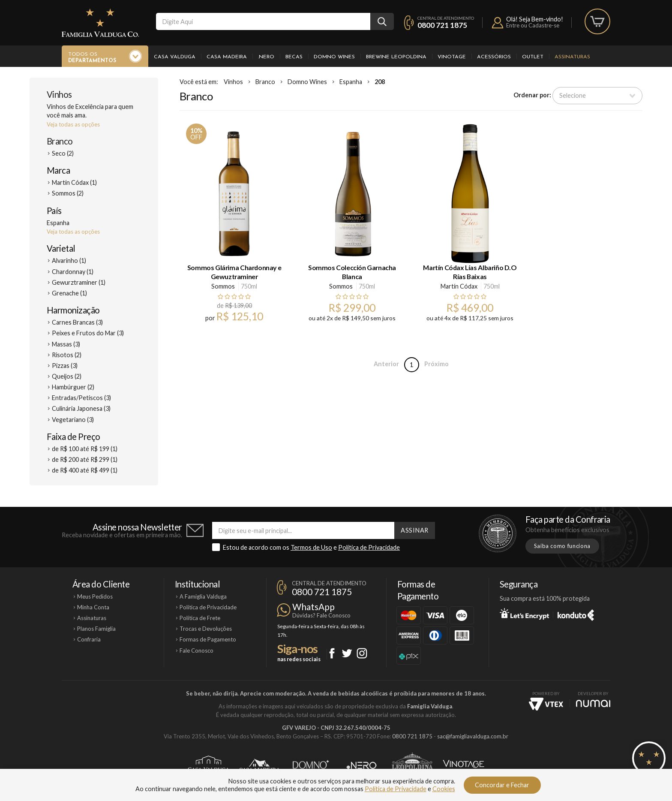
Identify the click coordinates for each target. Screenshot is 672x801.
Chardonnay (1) (73, 272)
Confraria (89, 639)
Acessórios (494, 57)
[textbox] (263, 21)
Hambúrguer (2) (73, 387)
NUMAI (593, 703)
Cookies (444, 789)
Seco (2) (63, 153)
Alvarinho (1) (69, 260)
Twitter (347, 653)
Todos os (92, 58)
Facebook (332, 653)
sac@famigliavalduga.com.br (473, 736)
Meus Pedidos (95, 596)
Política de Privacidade (369, 547)
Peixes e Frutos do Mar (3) (88, 333)
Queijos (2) (67, 376)
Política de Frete (200, 618)
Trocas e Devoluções (206, 629)
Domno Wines (334, 57)
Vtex (546, 704)
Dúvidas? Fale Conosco (321, 615)
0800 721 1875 (442, 25)
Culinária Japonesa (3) (81, 408)
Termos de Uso (311, 547)
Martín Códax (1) (74, 182)
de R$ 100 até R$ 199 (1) (85, 449)
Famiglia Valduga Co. (100, 23)
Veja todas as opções (73, 124)
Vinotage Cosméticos (463, 765)
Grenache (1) (69, 293)
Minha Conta (93, 607)
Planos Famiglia (96, 629)
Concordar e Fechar (502, 785)
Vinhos (59, 94)
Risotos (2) (67, 355)
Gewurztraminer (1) (79, 282)
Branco (60, 141)
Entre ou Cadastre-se (533, 25)
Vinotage (452, 57)
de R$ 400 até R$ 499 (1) (85, 470)
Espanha (351, 82)
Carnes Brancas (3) (77, 322)
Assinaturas (572, 57)
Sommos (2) (68, 193)
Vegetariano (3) (73, 420)
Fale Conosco (196, 650)
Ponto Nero (361, 765)
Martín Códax (459, 286)
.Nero (266, 57)
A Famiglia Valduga (203, 596)
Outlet (533, 57)
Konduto (576, 614)
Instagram (362, 653)
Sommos (223, 286)
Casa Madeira (227, 57)
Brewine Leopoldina (396, 57)
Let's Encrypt (524, 614)
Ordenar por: (532, 95)
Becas (294, 57)
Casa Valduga (175, 57)
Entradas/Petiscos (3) (81, 398)
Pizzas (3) (65, 366)
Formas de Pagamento (208, 639)
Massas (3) (66, 344)
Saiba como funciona (562, 546)
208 (380, 82)
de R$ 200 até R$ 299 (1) (85, 459)
